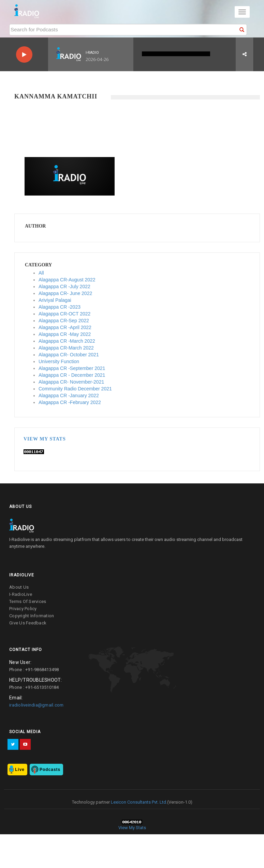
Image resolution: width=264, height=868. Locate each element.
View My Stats (45, 439)
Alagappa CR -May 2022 (65, 334)
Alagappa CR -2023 (60, 307)
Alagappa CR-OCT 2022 (64, 314)
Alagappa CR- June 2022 (65, 293)
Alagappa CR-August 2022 (67, 280)
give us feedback (28, 623)
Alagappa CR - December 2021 (72, 375)
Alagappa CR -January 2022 (69, 396)
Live (20, 770)
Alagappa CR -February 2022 (70, 402)
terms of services (28, 601)
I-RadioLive (21, 594)
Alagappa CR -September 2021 (72, 368)
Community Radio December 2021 (75, 389)
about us (19, 587)
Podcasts (50, 770)
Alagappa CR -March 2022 (67, 341)
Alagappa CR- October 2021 (69, 355)
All (41, 273)
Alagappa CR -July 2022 (64, 286)
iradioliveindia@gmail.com (36, 705)
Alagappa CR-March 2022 (66, 348)
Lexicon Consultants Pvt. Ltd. (138, 802)
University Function (59, 361)
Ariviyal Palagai (55, 300)
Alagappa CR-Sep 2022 (64, 321)
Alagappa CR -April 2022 (65, 327)
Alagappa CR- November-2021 (71, 382)
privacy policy (23, 609)
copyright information (32, 616)
